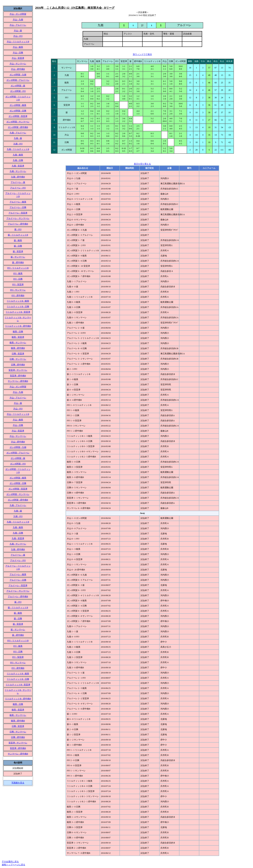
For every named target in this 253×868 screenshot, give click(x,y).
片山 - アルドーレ (18, 25)
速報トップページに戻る (13, 865)
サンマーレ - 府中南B (18, 381)
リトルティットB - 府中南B (18, 326)
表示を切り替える (142, 164)
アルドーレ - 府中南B (18, 224)
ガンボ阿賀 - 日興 (18, 111)
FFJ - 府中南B (18, 295)
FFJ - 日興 (18, 279)
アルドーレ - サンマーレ (18, 218)
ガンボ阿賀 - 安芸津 (18, 116)
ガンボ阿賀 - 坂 (18, 86)
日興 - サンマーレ (18, 359)
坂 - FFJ (18, 229)
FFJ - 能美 (18, 273)
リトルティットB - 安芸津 (18, 312)
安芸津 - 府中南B (18, 376)
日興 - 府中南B (18, 365)
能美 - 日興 (18, 332)
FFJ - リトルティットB (18, 268)
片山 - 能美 (18, 47)
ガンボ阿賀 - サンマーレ (18, 122)
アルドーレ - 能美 (18, 202)
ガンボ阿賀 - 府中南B (18, 127)
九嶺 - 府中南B (18, 177)
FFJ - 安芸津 (18, 284)
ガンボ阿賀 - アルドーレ (18, 80)
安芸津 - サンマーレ (18, 370)
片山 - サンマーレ (18, 64)
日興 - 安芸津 (18, 354)
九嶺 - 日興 (18, 160)
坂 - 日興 (18, 246)
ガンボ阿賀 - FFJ (18, 91)
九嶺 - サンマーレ (18, 171)
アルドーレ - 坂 (18, 182)
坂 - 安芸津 (18, 251)
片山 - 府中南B (18, 69)
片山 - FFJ (18, 36)
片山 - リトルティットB (18, 42)
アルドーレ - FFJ (18, 188)
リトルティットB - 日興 (18, 307)
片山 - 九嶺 (18, 20)
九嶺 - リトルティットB (18, 149)
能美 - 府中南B (18, 348)
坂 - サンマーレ (18, 257)
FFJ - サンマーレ (18, 290)
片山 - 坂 (18, 31)
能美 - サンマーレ (18, 343)
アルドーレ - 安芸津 (18, 213)
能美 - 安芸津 (18, 337)
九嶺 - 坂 (18, 138)
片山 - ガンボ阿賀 (18, 14)
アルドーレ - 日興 (18, 207)
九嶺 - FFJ (18, 144)
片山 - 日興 (18, 53)
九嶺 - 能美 (18, 155)
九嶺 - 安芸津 (18, 166)
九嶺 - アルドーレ (18, 133)
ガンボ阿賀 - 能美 (18, 105)
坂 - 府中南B (18, 262)
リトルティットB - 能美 (18, 301)
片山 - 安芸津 (18, 58)
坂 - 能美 (18, 240)
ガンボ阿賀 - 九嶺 (18, 75)
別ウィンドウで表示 (142, 54)
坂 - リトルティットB (18, 235)
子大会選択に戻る (10, 862)
